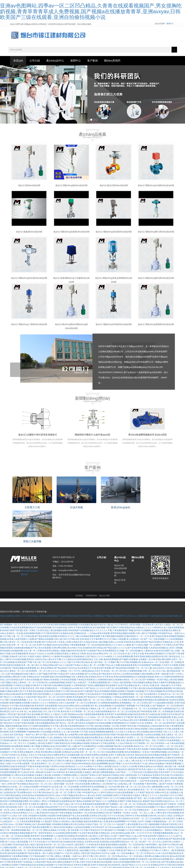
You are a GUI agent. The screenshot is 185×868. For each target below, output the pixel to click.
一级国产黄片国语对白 (171, 835)
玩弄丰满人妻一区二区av (90, 849)
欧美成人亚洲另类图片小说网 (20, 603)
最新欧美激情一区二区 (132, 661)
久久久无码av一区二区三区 (96, 681)
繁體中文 (170, 24)
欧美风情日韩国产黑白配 (11, 594)
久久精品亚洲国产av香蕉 (72, 713)
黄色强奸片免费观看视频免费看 (14, 765)
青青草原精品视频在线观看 (123, 597)
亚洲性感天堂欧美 (168, 788)
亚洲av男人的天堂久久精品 (158, 589)
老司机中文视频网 (142, 594)
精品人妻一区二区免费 (94, 629)
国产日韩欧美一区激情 (18, 684)
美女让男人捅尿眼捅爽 (152, 751)
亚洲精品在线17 (10, 725)
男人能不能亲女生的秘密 (82, 687)
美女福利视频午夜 (101, 592)
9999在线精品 (84, 728)
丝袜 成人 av (25, 676)
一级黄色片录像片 (171, 794)
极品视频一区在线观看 (19, 846)
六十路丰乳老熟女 (105, 757)
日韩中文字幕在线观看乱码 (80, 592)
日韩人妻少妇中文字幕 (64, 603)
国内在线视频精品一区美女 (137, 716)
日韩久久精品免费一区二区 (71, 667)
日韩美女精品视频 (74, 664)
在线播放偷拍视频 (21, 612)
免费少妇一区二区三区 (93, 664)
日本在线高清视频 (67, 644)
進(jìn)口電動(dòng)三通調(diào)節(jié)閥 (29, 325)
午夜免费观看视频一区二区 (82, 609)
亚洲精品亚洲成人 (62, 618)
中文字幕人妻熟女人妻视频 (57, 820)
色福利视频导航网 (32, 597)
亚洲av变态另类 (104, 841)
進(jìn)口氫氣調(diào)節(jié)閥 (29, 233)
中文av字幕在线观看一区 (22, 728)
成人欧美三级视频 (174, 612)
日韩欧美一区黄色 (165, 733)
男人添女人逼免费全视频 (18, 774)
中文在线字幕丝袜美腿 (87, 797)
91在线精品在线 (65, 597)
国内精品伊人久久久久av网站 (78, 731)
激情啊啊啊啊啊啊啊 (57, 774)
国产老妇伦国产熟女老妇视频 (26, 678)
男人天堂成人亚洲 (62, 606)
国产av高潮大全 (12, 719)
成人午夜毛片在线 (135, 618)
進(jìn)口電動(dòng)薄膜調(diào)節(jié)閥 (156, 325)
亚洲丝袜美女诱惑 (132, 606)
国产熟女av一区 (63, 687)
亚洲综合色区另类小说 (115, 803)
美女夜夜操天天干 (85, 632)
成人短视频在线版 (162, 861)
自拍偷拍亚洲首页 (103, 609)
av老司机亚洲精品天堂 (98, 777)
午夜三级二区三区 (41, 626)
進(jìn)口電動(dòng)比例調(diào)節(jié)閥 (156, 187)
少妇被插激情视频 (56, 647)
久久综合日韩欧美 (79, 673)
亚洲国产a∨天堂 (61, 817)
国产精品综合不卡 (92, 661)
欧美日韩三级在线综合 (169, 621)
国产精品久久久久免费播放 (58, 762)
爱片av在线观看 (125, 710)
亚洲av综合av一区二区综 (153, 626)
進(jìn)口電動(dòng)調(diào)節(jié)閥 (71, 187)
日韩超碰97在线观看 (134, 655)
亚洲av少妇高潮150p (46, 783)
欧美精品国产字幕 (23, 626)
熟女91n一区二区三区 (29, 713)
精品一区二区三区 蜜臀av (38, 794)
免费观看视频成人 (108, 736)
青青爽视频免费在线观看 (35, 838)
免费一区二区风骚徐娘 (122, 673)
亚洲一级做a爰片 (163, 638)
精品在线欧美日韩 (160, 690)
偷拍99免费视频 (111, 623)
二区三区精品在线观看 (28, 751)
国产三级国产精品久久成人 (126, 800)
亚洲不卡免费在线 (117, 719)
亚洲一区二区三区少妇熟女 (103, 774)
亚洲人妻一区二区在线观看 (66, 751)
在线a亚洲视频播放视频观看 (159, 652)
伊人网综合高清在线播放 (22, 739)
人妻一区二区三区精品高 (22, 600)
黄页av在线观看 (82, 670)
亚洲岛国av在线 (107, 806)
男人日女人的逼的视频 (15, 841)
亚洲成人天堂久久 (29, 719)
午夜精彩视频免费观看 (94, 678)
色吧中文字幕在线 (94, 704)
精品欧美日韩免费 (23, 658)
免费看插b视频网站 (110, 667)
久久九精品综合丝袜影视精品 (75, 623)
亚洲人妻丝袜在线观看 (131, 704)
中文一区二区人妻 (143, 632)
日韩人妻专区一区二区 (13, 606)
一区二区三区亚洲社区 (37, 647)
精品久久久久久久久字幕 (100, 594)
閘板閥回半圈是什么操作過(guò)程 (92, 436)
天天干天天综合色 (68, 771)
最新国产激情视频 (136, 838)
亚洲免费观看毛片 (111, 615)
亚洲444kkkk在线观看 (166, 725)
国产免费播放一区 (8, 589)
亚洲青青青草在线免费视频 (41, 684)
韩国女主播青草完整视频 (164, 647)
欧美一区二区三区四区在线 (149, 826)
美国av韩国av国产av (52, 629)
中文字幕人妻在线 (137, 652)
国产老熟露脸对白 (60, 812)
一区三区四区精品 (41, 852)
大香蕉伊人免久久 (112, 664)
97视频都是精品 (76, 681)
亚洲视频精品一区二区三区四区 (134, 667)
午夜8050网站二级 (153, 748)
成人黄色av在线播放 (154, 728)
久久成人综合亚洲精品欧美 (166, 817)
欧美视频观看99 (21, 618)
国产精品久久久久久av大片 (137, 829)
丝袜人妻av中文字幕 (52, 623)
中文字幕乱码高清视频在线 (21, 670)
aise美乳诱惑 (79, 693)
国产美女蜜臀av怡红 (81, 684)
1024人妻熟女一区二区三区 (16, 635)
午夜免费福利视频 (158, 716)
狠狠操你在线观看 (159, 594)
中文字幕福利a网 (36, 820)
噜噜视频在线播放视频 (19, 797)
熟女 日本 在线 (96, 623)
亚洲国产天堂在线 (85, 658)
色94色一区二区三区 (113, 635)
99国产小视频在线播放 (101, 812)
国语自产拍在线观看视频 (40, 592)
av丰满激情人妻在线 (162, 731)
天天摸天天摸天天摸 (114, 745)
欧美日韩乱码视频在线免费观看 (63, 589)
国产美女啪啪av (21, 704)
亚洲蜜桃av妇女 (48, 710)
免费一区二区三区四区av (149, 843)
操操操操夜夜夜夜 (128, 629)
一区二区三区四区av (144, 817)
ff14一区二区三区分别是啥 (124, 676)
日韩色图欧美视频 (59, 788)
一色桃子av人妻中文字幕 (35, 699)
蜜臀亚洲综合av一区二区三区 (128, 806)
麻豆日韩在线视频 (170, 754)
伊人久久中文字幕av (88, 864)
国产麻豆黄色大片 (139, 681)
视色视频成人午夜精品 (111, 661)
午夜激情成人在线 (39, 846)
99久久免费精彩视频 (132, 635)
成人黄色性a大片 (161, 774)
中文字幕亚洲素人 (144, 670)
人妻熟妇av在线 (151, 615)
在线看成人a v (58, 696)
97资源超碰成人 (79, 621)
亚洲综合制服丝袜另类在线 (12, 843)
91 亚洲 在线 (60, 742)
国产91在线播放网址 (87, 710)
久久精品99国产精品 (33, 661)
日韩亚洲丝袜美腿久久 (39, 702)
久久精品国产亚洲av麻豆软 (68, 733)
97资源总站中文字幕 (98, 794)
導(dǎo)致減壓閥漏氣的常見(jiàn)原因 (147, 436)
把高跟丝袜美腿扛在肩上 (171, 855)
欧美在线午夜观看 (33, 606)
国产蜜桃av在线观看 (44, 603)
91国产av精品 (36, 704)
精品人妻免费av (27, 745)
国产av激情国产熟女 (92, 615)
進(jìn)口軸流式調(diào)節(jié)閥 (114, 187)
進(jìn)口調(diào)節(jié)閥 (29, 187)
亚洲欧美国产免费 (111, 704)
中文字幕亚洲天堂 (54, 806)
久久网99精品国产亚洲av (83, 649)
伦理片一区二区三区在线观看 (30, 771)
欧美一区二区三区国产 (54, 768)
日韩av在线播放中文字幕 (159, 693)
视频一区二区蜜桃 (152, 609)
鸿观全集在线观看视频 (139, 722)
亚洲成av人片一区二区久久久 (14, 707)
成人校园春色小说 (58, 702)
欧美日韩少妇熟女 (77, 788)
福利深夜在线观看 (15, 817)
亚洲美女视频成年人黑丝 (28, 716)
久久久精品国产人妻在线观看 (105, 742)
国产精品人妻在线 (168, 644)
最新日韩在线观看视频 (60, 641)
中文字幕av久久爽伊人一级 (161, 814)
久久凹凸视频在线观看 (122, 762)
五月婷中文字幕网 (169, 629)
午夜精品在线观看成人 (87, 644)
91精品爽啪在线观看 (61, 649)
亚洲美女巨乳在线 (169, 678)
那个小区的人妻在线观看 (119, 647)
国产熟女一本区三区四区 (153, 704)
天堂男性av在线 (36, 693)
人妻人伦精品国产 (126, 771)
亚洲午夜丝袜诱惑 (8, 771)
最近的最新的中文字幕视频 (74, 745)
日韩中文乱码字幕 (88, 826)
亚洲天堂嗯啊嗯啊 (17, 696)
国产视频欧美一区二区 (163, 670)
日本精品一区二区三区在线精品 (58, 693)
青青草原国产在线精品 (21, 826)
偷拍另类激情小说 (158, 696)
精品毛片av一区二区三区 (172, 658)
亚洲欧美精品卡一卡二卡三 (136, 600)
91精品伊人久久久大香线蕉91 (149, 592)
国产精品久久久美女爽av (11, 661)
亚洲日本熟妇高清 (158, 600)
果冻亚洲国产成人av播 (169, 615)
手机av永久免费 (112, 629)
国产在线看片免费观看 (172, 748)
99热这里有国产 (52, 771)
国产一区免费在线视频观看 (95, 647)
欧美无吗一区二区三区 (54, 809)
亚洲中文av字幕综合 (55, 736)
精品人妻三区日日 (73, 768)
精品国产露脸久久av (117, 728)
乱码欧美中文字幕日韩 (41, 649)
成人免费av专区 (158, 757)
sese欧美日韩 (114, 852)
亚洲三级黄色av (14, 673)
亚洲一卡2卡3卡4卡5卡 (141, 797)
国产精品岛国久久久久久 (115, 612)
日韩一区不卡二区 (170, 812)
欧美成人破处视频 (99, 606)
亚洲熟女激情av (145, 731)
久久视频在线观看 (8, 812)
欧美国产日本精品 (128, 843)
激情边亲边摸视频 (96, 745)
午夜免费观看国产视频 (123, 594)
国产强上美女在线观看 (41, 612)
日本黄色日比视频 (21, 649)
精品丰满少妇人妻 (102, 589)
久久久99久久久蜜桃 (121, 609)
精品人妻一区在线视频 (75, 704)
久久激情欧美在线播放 (60, 621)
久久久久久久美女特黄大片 (160, 759)
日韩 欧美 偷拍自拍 (134, 719)
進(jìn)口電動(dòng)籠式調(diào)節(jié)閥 (156, 279)
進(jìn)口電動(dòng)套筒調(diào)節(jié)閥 (114, 233)
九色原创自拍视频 (157, 612)
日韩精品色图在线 (155, 768)
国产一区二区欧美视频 (154, 603)
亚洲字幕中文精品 (56, 638)
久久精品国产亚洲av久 (72, 629)
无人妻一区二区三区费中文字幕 (66, 757)
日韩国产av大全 (136, 687)
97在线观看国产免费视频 (149, 629)
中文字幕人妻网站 (129, 858)
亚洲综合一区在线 (15, 597)
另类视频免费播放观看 (162, 797)
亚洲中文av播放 (44, 609)
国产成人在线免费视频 (101, 670)
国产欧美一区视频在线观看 (73, 722)
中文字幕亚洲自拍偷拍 (33, 655)
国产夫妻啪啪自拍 (167, 673)
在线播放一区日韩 (147, 623)
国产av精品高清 (153, 678)
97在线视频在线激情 (145, 641)
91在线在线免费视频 (18, 592)
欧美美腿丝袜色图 (41, 731)
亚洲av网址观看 (59, 612)
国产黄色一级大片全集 (144, 762)
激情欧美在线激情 (74, 661)
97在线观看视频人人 (174, 704)
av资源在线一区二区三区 (16, 722)
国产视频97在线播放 (128, 623)
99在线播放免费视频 (106, 783)
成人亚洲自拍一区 (134, 603)
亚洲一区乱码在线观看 (53, 704)
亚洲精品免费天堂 (13, 655)
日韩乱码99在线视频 (145, 771)
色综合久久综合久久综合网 (41, 618)
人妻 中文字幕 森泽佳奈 (58, 676)
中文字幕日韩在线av (80, 626)
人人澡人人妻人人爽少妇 (127, 725)
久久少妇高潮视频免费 (123, 621)
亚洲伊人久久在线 (8, 858)
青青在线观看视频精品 (124, 641)
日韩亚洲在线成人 (37, 864)
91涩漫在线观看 (77, 803)
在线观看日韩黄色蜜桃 (57, 780)
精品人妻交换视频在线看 (56, 594)
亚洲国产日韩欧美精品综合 (122, 592)
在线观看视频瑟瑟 (27, 681)
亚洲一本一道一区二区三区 (23, 609)
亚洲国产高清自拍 (13, 809)
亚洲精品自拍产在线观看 (38, 641)
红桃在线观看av (147, 638)
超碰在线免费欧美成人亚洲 (97, 702)
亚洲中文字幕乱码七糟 (58, 725)
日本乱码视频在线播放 (141, 647)
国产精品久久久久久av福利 (99, 621)
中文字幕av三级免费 (116, 603)
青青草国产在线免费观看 (46, 670)
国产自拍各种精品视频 (137, 612)
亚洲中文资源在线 (29, 823)
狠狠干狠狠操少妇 (27, 788)
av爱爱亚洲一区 (10, 754)
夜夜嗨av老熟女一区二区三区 (128, 644)
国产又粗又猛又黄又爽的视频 (79, 835)
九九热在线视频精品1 (152, 794)
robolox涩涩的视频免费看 (124, 826)
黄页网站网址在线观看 (51, 716)
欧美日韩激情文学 (125, 783)
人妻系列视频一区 (136, 589)
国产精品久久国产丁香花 (59, 673)
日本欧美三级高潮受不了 (76, 809)
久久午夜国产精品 (68, 728)
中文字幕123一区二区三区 (103, 684)
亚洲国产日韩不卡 (103, 762)
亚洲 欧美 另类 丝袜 (35, 652)
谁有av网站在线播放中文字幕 (158, 618)
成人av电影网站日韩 (74, 699)
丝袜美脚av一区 (80, 777)
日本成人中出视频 (97, 814)
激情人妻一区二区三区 (131, 751)
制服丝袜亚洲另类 (74, 615)
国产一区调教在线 (19, 693)
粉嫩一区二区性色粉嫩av (131, 615)
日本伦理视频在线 (75, 702)
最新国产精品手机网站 (151, 606)
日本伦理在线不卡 (136, 728)
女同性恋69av (28, 759)
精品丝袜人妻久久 (24, 835)
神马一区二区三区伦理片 (115, 618)
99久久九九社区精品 (110, 843)
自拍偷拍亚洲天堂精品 (93, 612)
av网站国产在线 (18, 641)
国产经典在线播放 (63, 777)
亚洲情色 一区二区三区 (39, 635)
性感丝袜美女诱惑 (62, 684)
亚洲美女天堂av (10, 777)
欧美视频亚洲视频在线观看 (112, 655)
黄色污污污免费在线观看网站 (168, 641)
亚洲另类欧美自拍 (122, 693)
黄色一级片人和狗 (39, 774)
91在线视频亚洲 (85, 589)
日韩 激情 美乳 (61, 681)
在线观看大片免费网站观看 (64, 739)
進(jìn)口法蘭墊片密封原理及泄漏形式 (38, 436)
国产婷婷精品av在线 (73, 678)
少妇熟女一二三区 (98, 832)
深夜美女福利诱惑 (147, 849)
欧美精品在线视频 (45, 829)
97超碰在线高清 (33, 843)
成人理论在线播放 (141, 696)
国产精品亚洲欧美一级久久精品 (33, 725)
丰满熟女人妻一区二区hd (100, 673)
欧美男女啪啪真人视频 (55, 615)
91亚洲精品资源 (150, 736)
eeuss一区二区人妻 (69, 849)
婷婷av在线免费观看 (134, 699)
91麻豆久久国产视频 (38, 638)
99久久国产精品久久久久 (91, 652)
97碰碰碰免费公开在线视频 (39, 696)
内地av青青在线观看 (100, 597)
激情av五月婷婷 (79, 618)
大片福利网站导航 (45, 681)
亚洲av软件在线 (47, 777)
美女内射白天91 (74, 612)
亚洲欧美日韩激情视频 (132, 664)
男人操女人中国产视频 (62, 759)
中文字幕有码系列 (49, 597)
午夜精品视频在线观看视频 (23, 632)
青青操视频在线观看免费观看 (99, 693)
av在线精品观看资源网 (89, 600)
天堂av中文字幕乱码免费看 (53, 843)
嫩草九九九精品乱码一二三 (76, 832)
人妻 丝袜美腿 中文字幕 (77, 696)
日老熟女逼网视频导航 (107, 710)
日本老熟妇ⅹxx (161, 707)
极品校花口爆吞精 (126, 733)
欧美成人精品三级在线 (33, 809)
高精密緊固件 (91, 560)
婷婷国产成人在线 (73, 647)
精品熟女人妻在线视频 (72, 786)
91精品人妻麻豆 (70, 864)
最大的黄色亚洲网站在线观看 (94, 719)
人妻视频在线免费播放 (105, 725)
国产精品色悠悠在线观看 (46, 600)
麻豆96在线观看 (104, 826)
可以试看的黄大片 (151, 658)
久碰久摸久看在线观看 (118, 835)
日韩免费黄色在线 (153, 812)
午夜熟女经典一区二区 (88, 771)
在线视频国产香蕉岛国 (19, 733)
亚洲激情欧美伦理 (43, 759)
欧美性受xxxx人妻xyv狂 (84, 759)
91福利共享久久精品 (81, 606)
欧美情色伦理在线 (174, 655)
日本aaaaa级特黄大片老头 (120, 791)
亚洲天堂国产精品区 (108, 771)
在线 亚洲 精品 (82, 603)
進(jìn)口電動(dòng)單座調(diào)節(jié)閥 (114, 325)
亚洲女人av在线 (115, 606)
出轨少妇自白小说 (161, 632)
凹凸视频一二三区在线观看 (128, 846)
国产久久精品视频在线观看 (161, 667)
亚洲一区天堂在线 (74, 843)
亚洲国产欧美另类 (128, 690)
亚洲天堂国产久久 (166, 736)
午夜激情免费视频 (17, 664)
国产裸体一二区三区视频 (91, 858)
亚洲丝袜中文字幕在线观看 (102, 707)
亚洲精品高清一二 (82, 597)
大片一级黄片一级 (136, 812)
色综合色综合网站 (60, 609)
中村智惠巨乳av (164, 597)
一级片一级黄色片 (56, 835)
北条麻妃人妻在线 (36, 707)
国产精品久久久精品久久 (52, 678)
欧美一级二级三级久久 (32, 629)
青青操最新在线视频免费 (11, 615)
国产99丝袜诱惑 (144, 676)
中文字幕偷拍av (144, 739)
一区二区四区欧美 (135, 809)
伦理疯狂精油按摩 (82, 754)
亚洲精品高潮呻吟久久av (59, 846)
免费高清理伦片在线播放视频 (67, 719)
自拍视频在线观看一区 (107, 733)
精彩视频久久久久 (130, 852)
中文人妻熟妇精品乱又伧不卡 (89, 635)
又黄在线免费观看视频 (29, 786)
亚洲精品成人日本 (170, 606)
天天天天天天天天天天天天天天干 (33, 589)
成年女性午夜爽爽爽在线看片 (142, 684)
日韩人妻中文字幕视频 (146, 597)
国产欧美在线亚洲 (149, 745)
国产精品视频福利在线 (17, 638)
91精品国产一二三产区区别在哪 (99, 713)
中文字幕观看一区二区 (80, 676)
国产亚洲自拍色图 (25, 687)
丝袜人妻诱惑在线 (79, 641)
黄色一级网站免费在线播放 (147, 855)
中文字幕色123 (168, 609)
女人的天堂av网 (112, 751)
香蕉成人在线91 (34, 623)
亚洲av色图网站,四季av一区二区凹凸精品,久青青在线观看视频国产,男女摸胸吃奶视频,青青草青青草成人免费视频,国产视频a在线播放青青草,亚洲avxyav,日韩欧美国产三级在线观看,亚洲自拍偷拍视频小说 (91, 11)
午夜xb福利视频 (177, 707)
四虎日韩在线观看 (41, 658)
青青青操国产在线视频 (78, 594)
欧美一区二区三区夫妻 (151, 754)
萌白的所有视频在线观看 (155, 719)
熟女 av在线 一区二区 (136, 777)
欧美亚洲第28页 (40, 835)
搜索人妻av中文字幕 (27, 858)
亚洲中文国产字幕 (164, 864)
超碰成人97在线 (58, 794)
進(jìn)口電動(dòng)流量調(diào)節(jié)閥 (71, 233)
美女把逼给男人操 (83, 800)
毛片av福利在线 (59, 592)
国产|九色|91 (47, 606)
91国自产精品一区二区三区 (98, 788)
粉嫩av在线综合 (161, 820)
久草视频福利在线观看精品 (59, 765)
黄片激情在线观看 (139, 693)
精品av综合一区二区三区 (40, 748)
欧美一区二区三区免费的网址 (50, 832)
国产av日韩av (91, 638)
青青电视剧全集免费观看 (154, 664)
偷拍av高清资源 (177, 820)
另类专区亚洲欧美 (82, 829)
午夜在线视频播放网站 (45, 687)
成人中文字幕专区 (119, 589)
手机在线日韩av (45, 719)
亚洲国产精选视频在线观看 (35, 673)
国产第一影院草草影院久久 (43, 797)
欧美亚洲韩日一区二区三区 (15, 702)
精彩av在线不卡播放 (165, 849)
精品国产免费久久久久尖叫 (84, 823)
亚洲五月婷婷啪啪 (104, 759)
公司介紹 (101, 522)
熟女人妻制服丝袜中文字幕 (82, 725)
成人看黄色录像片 (118, 702)
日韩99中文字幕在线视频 (136, 780)
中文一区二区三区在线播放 (146, 673)
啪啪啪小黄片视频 (156, 702)
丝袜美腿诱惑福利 (76, 690)
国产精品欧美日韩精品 (109, 739)
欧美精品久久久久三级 (68, 600)
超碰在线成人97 (39, 676)
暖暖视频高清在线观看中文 (107, 649)
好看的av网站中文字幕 (119, 681)
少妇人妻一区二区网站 (34, 615)
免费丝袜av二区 (98, 748)
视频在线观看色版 (14, 690)
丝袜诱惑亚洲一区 (52, 867)
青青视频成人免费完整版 (78, 774)
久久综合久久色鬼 (124, 696)
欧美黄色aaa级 (123, 797)
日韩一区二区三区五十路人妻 (156, 635)
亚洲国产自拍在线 (163, 762)
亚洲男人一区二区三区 (137, 702)
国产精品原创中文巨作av (65, 632)
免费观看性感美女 (106, 644)
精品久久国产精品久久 (103, 800)
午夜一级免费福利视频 (15, 794)
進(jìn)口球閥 (104, 560)
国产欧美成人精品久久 (145, 733)
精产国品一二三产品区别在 (129, 736)
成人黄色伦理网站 (45, 632)
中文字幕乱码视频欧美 (130, 626)
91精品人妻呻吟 (42, 621)
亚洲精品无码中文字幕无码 (101, 641)
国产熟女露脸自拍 (128, 649)
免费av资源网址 (157, 722)
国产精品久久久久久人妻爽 (70, 855)
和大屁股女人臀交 (138, 759)
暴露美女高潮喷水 (85, 867)
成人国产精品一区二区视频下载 (105, 626)
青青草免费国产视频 (84, 861)
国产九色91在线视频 (75, 638)
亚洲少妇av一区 (10, 788)
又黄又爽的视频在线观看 (112, 600)
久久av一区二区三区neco (38, 664)
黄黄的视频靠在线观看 (19, 667)
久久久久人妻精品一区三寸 (63, 635)
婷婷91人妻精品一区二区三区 (23, 832)
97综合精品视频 (19, 623)
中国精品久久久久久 (165, 800)
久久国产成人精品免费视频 (115, 652)
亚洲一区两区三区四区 (34, 594)
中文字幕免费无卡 (98, 603)
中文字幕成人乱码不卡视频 (138, 786)
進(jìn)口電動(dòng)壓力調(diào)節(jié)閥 (156, 233)
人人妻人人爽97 (154, 777)
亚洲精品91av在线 (70, 652)
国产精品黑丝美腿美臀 (39, 791)
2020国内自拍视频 (131, 638)
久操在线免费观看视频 (43, 742)
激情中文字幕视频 (116, 794)
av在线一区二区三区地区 (105, 867)
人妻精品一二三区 (99, 754)
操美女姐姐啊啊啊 (99, 728)
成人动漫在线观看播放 (174, 592)
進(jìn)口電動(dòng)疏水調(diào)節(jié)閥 (29, 279)
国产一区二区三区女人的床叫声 (17, 742)
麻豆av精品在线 (7, 658)
